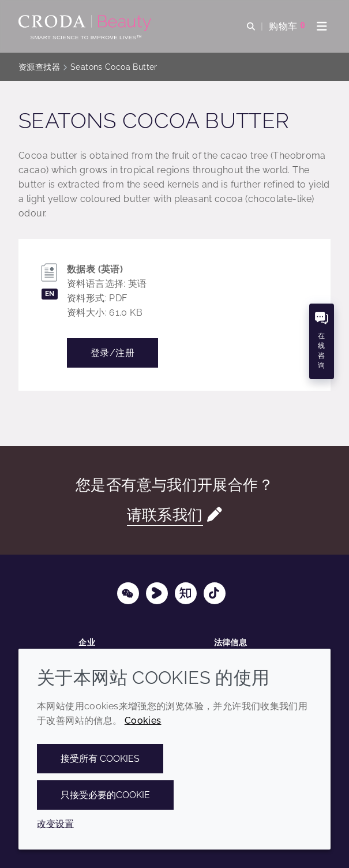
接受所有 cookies (100, 759)
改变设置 (55, 824)
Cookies (143, 721)
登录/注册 (112, 353)
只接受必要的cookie (105, 795)
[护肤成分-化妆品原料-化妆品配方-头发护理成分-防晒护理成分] (86, 23)
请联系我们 (165, 515)
